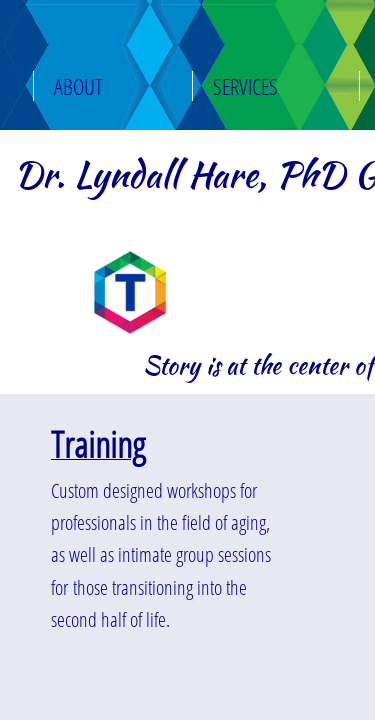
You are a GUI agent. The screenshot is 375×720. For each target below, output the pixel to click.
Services (245, 86)
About (78, 86)
